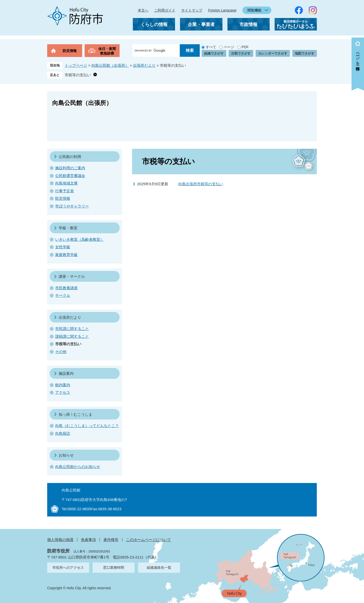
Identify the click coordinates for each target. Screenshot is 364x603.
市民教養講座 (66, 288)
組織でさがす (214, 53)
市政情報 (248, 24)
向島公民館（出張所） (110, 65)
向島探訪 (63, 433)
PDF (245, 47)
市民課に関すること (72, 329)
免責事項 (88, 540)
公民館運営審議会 (70, 176)
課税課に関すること (72, 336)
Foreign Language (222, 10)
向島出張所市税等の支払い (201, 184)
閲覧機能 (254, 10)
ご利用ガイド (165, 10)
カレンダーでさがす (273, 53)
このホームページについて (149, 540)
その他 (61, 352)
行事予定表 (65, 191)
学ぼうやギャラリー (72, 206)
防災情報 (70, 51)
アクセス (63, 392)
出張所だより (144, 65)
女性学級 (63, 247)
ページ (229, 47)
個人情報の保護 (60, 540)
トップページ (76, 65)
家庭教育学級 (66, 255)
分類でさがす (241, 53)
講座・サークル (72, 276)
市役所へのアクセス (68, 567)
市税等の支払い (78, 75)
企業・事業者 (201, 24)
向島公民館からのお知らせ (78, 467)
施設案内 (66, 373)
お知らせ (66, 455)
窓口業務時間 (114, 567)
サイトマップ (192, 10)
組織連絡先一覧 (159, 567)
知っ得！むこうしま (76, 414)
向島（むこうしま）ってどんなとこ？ (87, 426)
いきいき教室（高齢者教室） (80, 239)
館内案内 (63, 385)
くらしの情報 (154, 24)
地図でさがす (305, 53)
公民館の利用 (70, 157)
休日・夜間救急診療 (107, 51)
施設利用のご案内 (70, 168)
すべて (211, 47)
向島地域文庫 (66, 183)
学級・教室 (68, 228)
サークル (63, 295)
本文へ (143, 10)
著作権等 (111, 540)
